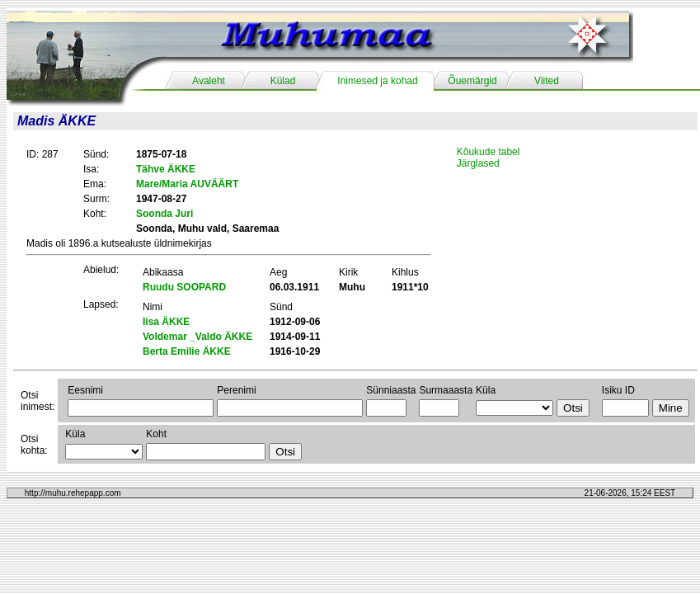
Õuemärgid (472, 81)
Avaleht (209, 81)
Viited (547, 81)
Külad (283, 81)
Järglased (478, 163)
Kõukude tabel (489, 152)
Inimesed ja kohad (377, 81)
